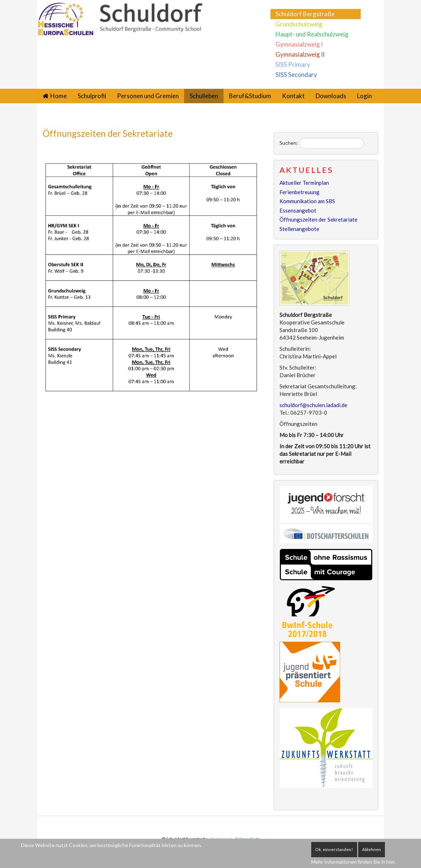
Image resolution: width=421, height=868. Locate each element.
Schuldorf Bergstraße (305, 14)
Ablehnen (372, 849)
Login (364, 96)
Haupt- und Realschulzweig (312, 34)
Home (58, 96)
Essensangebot (298, 210)
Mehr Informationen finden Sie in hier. (353, 862)
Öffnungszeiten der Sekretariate (108, 133)
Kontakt (293, 96)
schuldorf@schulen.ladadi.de (313, 405)
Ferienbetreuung (300, 192)
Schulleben (204, 96)
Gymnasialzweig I (299, 44)
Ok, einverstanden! (334, 849)
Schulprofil (92, 96)
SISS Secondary (296, 75)
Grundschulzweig (299, 24)
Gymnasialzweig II (300, 54)
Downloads (331, 96)
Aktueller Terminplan (304, 183)
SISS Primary (293, 64)
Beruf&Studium (250, 96)
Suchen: (289, 143)
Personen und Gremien (148, 96)
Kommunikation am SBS (307, 201)
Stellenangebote (299, 229)
